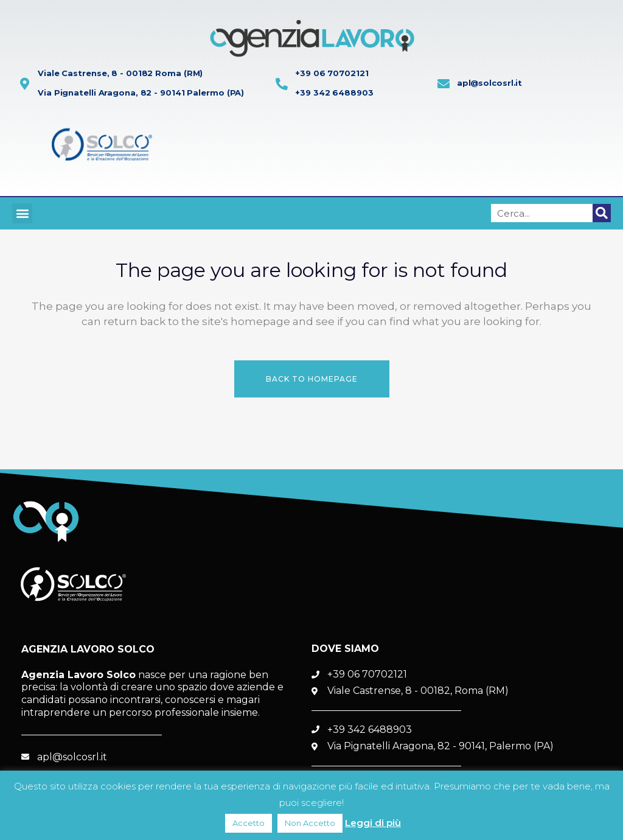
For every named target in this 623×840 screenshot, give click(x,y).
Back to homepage (312, 379)
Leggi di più (373, 823)
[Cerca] (602, 213)
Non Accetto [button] (310, 823)
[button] (22, 213)
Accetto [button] (249, 823)
